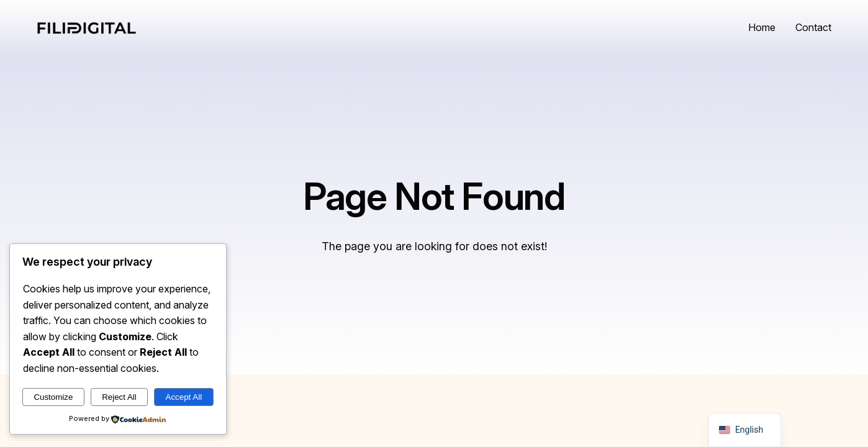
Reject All (119, 397)
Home (762, 27)
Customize (53, 397)
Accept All (184, 397)
